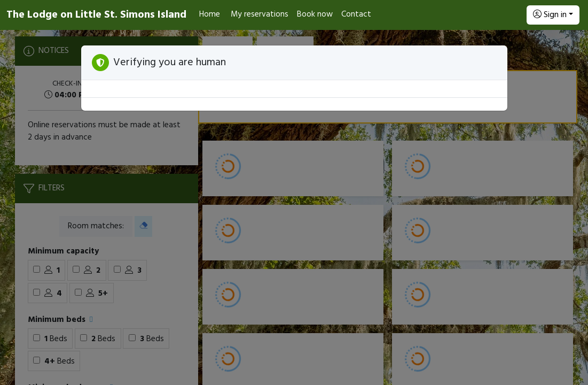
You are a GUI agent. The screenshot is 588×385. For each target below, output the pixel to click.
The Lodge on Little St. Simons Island (96, 15)
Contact (356, 14)
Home (210, 14)
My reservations (260, 14)
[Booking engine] (294, 207)
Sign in (550, 15)
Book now (315, 14)
